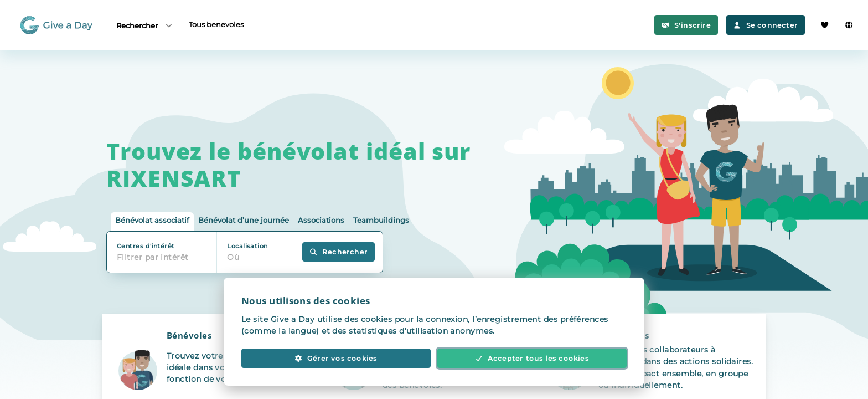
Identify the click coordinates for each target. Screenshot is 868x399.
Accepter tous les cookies (532, 358)
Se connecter (766, 25)
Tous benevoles (216, 24)
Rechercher (145, 25)
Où (233, 257)
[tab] (152, 222)
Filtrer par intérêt (153, 257)
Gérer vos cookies (336, 358)
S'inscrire (686, 25)
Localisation (247, 246)
